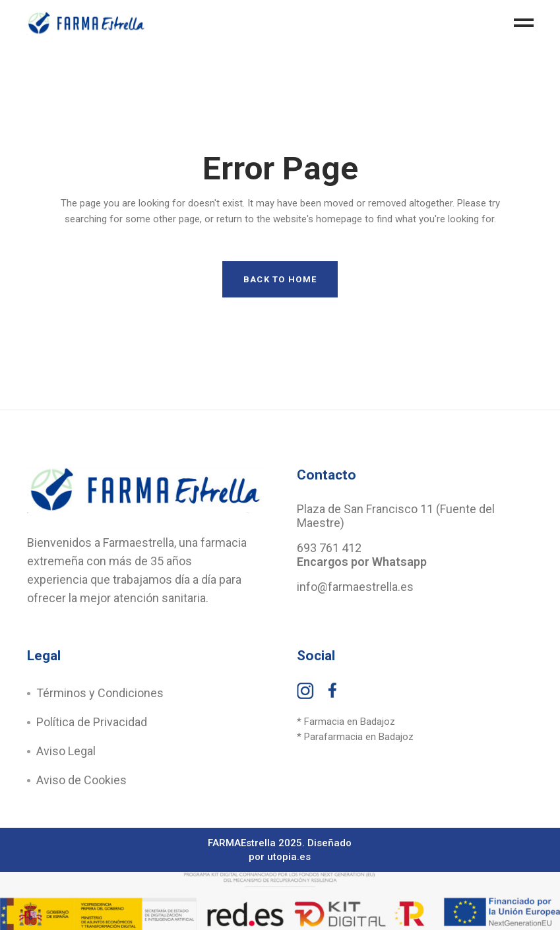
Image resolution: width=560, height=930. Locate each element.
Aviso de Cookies (81, 780)
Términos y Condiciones (100, 693)
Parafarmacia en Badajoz (359, 737)
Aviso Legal (66, 751)
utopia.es (289, 857)
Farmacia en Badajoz (350, 722)
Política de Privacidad (92, 722)
